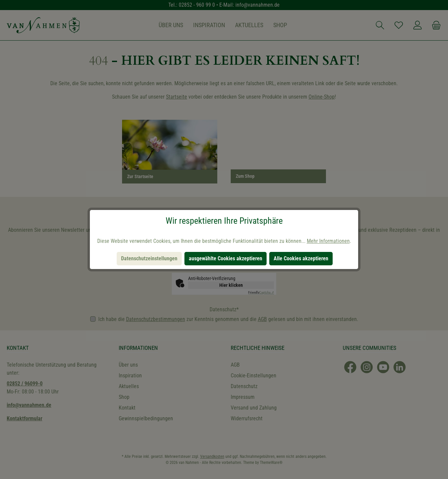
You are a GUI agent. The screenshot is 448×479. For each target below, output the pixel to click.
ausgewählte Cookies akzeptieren (226, 258)
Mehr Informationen (328, 241)
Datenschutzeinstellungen (149, 258)
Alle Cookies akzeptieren (301, 258)
